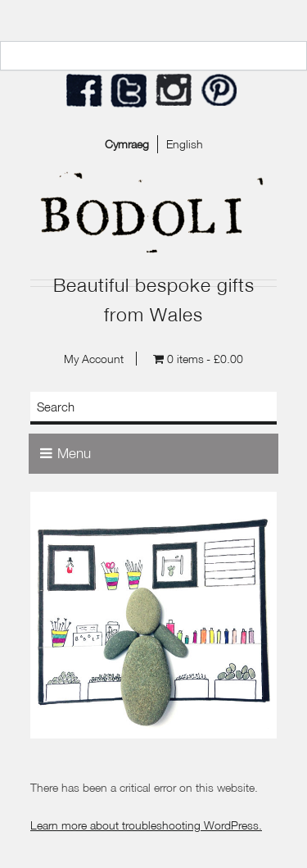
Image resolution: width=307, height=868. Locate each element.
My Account (94, 359)
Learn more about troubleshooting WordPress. (146, 825)
